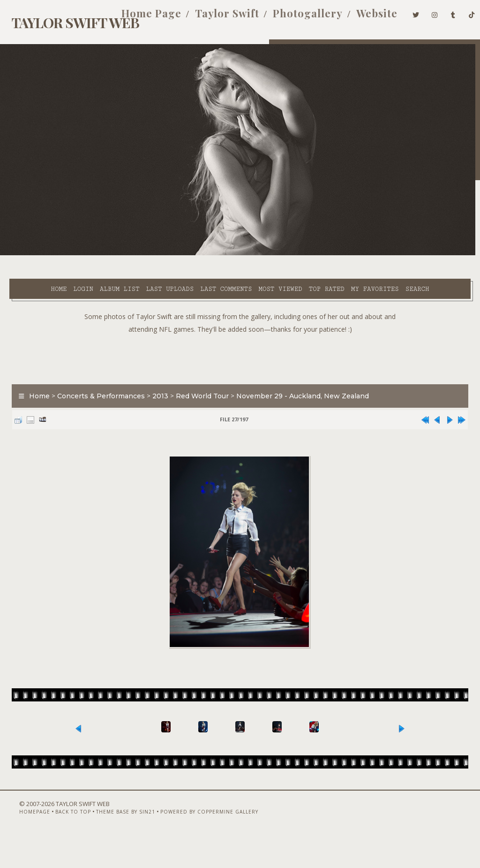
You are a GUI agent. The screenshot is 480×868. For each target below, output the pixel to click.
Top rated (299, 254)
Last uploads (142, 254)
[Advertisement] (240, 344)
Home (31, 254)
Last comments (199, 254)
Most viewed (253, 254)
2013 (156, 383)
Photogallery (294, 18)
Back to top (59, 843)
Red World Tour (198, 383)
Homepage (20, 843)
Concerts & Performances (96, 383)
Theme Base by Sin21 (111, 843)
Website (363, 18)
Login (56, 254)
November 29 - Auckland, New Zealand (298, 383)
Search (197, 265)
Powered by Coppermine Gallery (195, 843)
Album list (93, 254)
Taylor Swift (213, 18)
